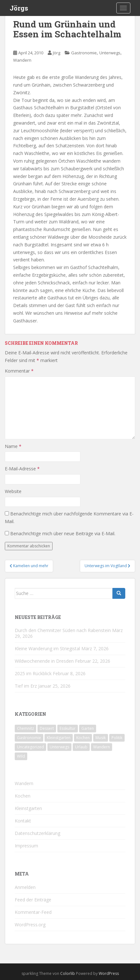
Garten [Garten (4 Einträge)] (88, 728)
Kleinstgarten (28, 808)
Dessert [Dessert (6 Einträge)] (47, 728)
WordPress (109, 973)
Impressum (26, 846)
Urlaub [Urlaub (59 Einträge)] (81, 747)
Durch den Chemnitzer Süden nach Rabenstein (63, 630)
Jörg (57, 53)
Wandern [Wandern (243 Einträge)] (102, 747)
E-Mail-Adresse (22, 469)
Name (13, 446)
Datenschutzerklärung (37, 833)
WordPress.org (30, 925)
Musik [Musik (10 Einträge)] (101, 738)
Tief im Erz (26, 686)
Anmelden (25, 887)
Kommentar (19, 371)
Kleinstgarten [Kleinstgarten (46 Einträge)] (59, 738)
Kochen (23, 796)
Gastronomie (84, 53)
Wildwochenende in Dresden (44, 661)
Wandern (22, 60)
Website (13, 491)
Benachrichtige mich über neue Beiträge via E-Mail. (63, 533)
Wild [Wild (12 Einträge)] (21, 756)
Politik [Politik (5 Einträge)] (117, 738)
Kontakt (23, 821)
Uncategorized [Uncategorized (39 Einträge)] (30, 747)
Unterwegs (110, 53)
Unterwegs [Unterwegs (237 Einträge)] (59, 747)
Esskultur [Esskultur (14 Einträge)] (68, 728)
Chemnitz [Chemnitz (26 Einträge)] (25, 728)
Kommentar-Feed (33, 912)
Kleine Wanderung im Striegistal (47, 648)
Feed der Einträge (33, 900)
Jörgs (19, 8)
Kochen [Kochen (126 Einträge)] (83, 738)
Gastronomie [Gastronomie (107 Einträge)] (29, 738)
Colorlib (68, 973)
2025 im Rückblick (33, 673)
